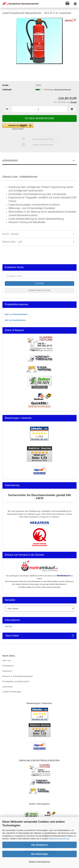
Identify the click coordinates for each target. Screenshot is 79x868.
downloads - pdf (12, 242)
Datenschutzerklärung (59, 839)
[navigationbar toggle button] (75, 4)
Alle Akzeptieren (39, 845)
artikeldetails (10, 160)
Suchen (40, 284)
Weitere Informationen (39, 862)
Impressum (7, 671)
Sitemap (9, 626)
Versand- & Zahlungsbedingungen (18, 676)
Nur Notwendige (39, 854)
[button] (7, 109)
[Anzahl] (39, 109)
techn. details (11, 234)
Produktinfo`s (8, 666)
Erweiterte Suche (39, 290)
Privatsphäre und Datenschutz (16, 681)
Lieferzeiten (8, 687)
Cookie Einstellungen (12, 692)
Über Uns (7, 660)
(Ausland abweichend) (62, 90)
